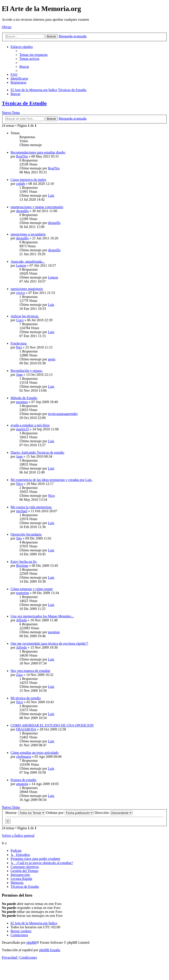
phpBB (31, 942)
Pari (19, 347)
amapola (22, 784)
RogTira (22, 156)
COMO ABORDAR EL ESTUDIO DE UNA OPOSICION (52, 725)
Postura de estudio (23, 780)
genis (52, 359)
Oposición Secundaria (26, 534)
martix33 (22, 429)
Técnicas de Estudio (24, 103)
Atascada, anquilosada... (28, 262)
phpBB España (50, 950)
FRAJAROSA (26, 729)
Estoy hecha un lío (24, 562)
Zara (19, 675)
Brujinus (22, 566)
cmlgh (20, 184)
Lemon (21, 265)
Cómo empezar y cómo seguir (32, 589)
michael (22, 511)
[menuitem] (33, 55)
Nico (19, 484)
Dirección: (113, 813)
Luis (51, 195)
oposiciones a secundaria (28, 234)
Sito (19, 538)
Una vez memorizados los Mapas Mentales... (42, 616)
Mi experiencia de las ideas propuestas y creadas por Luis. (51, 480)
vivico (20, 293)
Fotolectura (19, 343)
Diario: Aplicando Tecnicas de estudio (37, 452)
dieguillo (22, 211)
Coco (20, 320)
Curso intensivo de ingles (28, 180)
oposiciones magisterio (27, 289)
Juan (19, 375)
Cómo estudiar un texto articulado (35, 753)
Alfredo (21, 620)
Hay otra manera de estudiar (30, 671)
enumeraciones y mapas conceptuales (37, 207)
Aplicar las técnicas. (25, 316)
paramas (22, 402)
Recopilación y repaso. (27, 371)
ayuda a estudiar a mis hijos (30, 425)
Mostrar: (25, 813)
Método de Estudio (24, 398)
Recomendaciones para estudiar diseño (38, 152)
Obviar (7, 27)
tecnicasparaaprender (63, 414)
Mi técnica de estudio (26, 698)
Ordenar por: (70, 813)
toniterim (23, 593)
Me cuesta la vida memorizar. (31, 507)
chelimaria (24, 757)
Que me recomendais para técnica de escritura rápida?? (49, 643)
